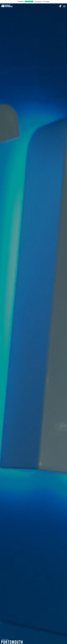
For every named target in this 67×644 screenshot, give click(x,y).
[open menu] (64, 6)
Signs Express (7, 6)
